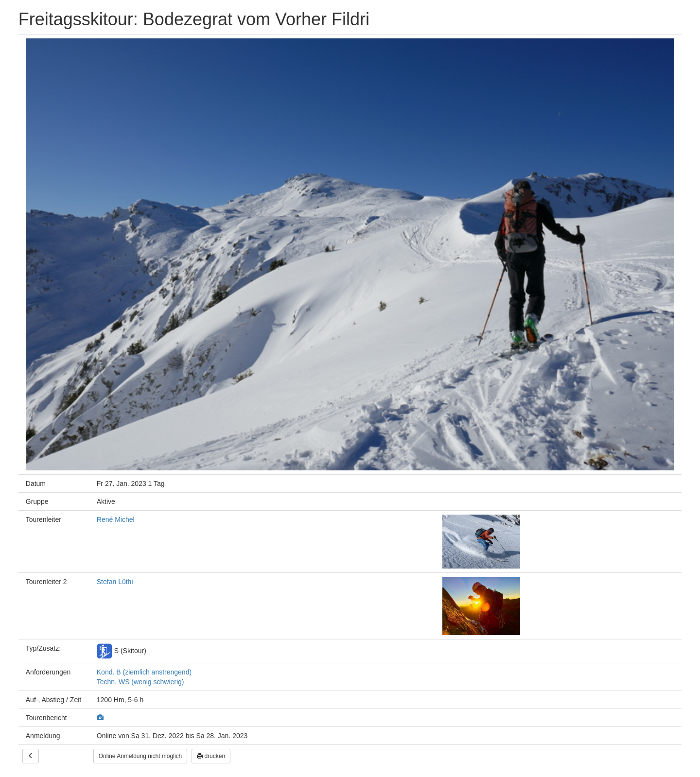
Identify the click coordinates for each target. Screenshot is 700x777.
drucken (211, 756)
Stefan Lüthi (115, 582)
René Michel (116, 519)
